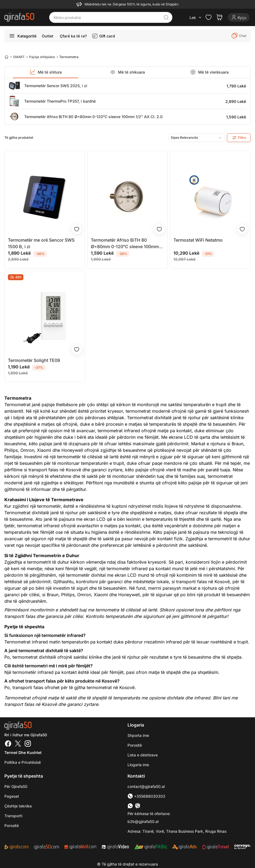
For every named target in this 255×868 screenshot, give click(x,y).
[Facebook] (8, 744)
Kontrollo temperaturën (109, 616)
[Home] (7, 57)
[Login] (239, 17)
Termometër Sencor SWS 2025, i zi (56, 86)
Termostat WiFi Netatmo (198, 240)
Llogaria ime (138, 765)
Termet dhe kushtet (23, 752)
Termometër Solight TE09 (34, 360)
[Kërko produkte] (107, 17)
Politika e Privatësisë (23, 762)
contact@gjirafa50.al (146, 786)
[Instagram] (28, 744)
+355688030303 (146, 796)
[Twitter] (18, 744)
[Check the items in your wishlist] (209, 17)
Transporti (13, 816)
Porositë (135, 745)
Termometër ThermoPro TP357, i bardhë (60, 101)
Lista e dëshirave (143, 755)
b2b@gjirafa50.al (143, 821)
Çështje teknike (18, 806)
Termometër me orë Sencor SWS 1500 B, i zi (41, 243)
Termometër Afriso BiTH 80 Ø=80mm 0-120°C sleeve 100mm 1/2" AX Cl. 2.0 (93, 117)
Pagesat (12, 796)
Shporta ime (138, 735)
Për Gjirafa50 (16, 786)
